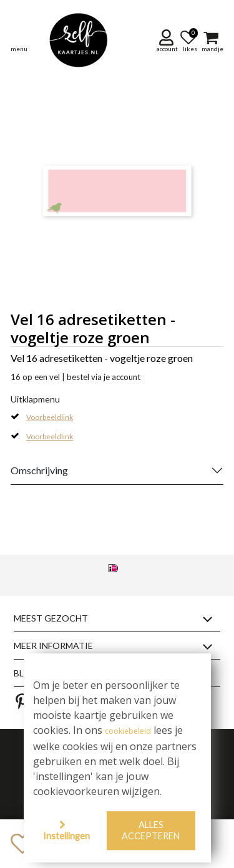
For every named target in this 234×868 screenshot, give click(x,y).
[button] (168, 41)
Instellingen (66, 836)
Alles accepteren (151, 831)
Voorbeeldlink (50, 417)
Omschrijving (39, 470)
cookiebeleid (128, 732)
